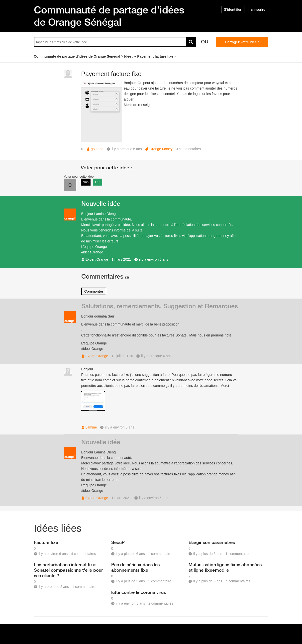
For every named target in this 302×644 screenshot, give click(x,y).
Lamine (91, 427)
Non (86, 182)
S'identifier (233, 9)
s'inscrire (258, 9)
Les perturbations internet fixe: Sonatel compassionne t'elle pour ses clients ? (68, 570)
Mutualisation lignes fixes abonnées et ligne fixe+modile (225, 567)
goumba (97, 149)
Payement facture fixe (111, 74)
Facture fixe (46, 542)
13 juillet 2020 (122, 356)
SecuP (118, 542)
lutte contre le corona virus (139, 592)
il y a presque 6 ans (156, 356)
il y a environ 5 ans (154, 259)
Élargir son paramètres (212, 542)
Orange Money (161, 149)
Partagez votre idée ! (242, 42)
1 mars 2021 (121, 259)
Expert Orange (97, 259)
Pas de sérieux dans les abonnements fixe (135, 567)
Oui (98, 182)
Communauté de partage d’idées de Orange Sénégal (109, 16)
